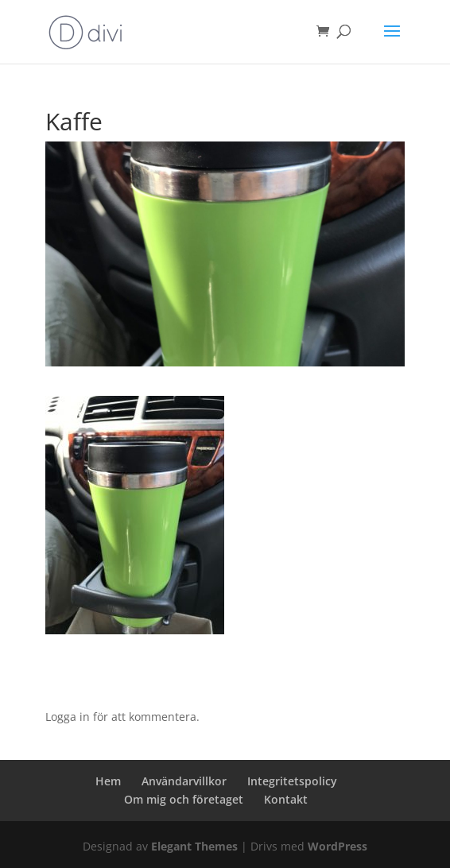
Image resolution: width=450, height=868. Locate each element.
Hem (108, 781)
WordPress (337, 846)
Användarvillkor (184, 781)
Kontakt (286, 799)
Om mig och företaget (184, 799)
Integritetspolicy (292, 781)
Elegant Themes (194, 846)
